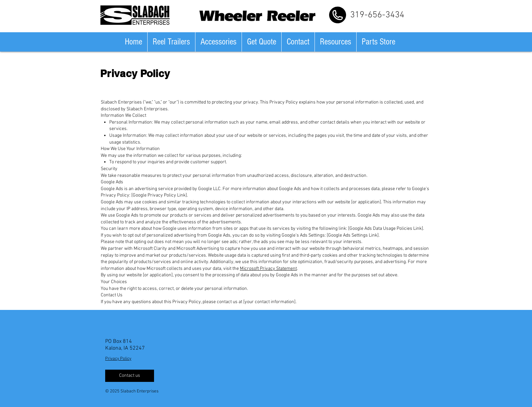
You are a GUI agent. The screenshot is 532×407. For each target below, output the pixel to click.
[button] (171, 42)
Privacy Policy (118, 359)
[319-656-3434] (377, 15)
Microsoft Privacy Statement (268, 269)
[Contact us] (130, 376)
